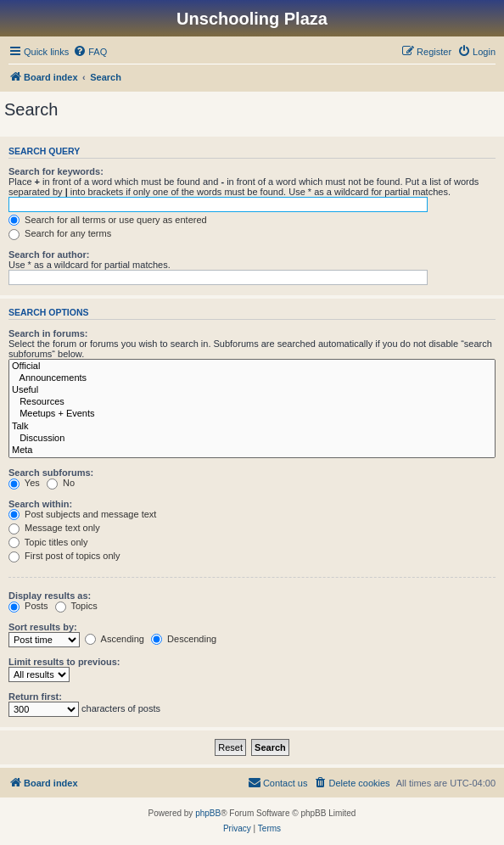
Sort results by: (43, 627)
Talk (252, 427)
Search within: (40, 504)
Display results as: (50, 596)
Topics (76, 606)
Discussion (252, 439)
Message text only (54, 528)
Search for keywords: (56, 171)
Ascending (115, 639)
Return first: (35, 697)
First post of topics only (64, 556)
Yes (24, 483)
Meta (252, 450)
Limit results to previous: (64, 662)
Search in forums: (48, 333)
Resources (252, 402)
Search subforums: (51, 473)
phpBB (208, 813)
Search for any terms (60, 233)
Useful (252, 390)
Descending (184, 639)
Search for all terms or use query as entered (108, 220)
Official (252, 367)
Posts (28, 606)
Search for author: (49, 255)
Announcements (252, 378)
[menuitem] (90, 52)
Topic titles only (48, 542)
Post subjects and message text (82, 514)
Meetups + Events (252, 414)
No (61, 483)
